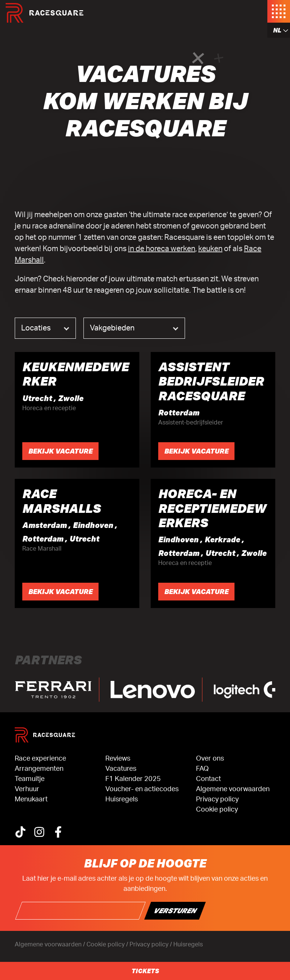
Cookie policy (217, 810)
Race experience (40, 759)
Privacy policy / (151, 945)
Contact (208, 779)
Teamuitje (30, 779)
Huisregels (122, 799)
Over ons (210, 759)
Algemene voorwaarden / (51, 945)
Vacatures (121, 769)
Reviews (118, 759)
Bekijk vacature (60, 451)
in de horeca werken (162, 249)
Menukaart (31, 799)
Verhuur (27, 789)
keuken (210, 249)
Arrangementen (39, 769)
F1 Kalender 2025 (133, 779)
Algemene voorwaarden (233, 789)
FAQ (202, 769)
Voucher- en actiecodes (142, 789)
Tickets (145, 971)
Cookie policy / (108, 945)
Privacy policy (217, 799)
